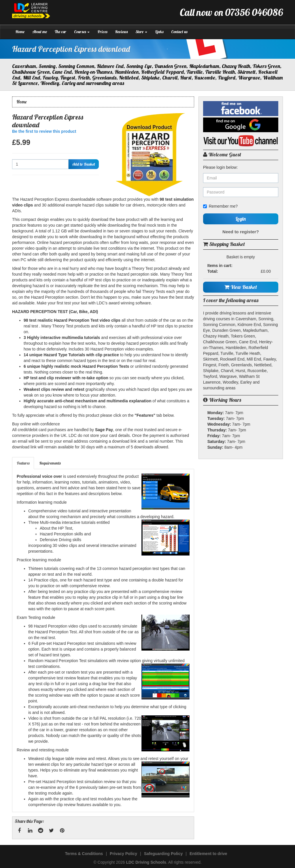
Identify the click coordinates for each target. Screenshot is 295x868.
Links (159, 32)
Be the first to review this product (44, 131)
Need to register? (241, 232)
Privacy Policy (123, 854)
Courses (82, 32)
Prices (102, 32)
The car (60, 32)
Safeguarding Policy (163, 854)
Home (20, 32)
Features (23, 463)
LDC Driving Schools (146, 862)
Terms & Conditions (84, 854)
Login (241, 219)
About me (40, 32)
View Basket (241, 287)
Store (141, 32)
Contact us (179, 32)
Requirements (50, 463)
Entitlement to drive (208, 854)
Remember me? (220, 206)
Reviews (121, 32)
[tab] (23, 463)
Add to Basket (84, 164)
